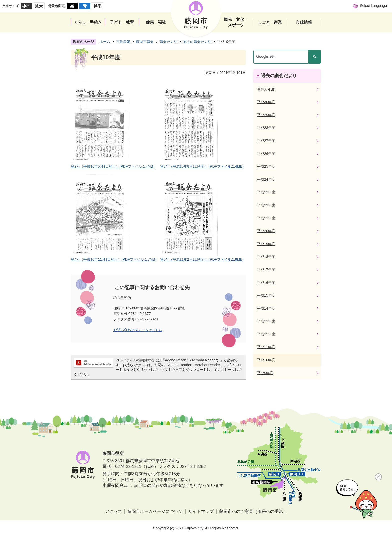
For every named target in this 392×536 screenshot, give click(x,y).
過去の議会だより (197, 42)
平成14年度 (266, 308)
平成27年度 (266, 141)
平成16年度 (266, 283)
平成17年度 (266, 270)
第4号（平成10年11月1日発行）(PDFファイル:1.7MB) (114, 259)
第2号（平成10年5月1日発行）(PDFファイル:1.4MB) (113, 166)
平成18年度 (266, 257)
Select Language (373, 6)
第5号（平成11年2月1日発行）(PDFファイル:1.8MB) (202, 259)
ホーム (105, 42)
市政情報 (123, 42)
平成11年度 (266, 347)
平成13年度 (266, 321)
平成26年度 (266, 154)
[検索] (282, 57)
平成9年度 (265, 373)
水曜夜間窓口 (115, 486)
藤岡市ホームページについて (155, 512)
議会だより (168, 42)
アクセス (113, 512)
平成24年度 (266, 179)
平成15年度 (266, 295)
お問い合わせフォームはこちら (138, 330)
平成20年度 (266, 231)
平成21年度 (266, 218)
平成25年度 (266, 166)
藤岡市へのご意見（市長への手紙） (253, 512)
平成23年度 (266, 192)
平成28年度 (266, 128)
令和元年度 (266, 89)
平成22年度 (266, 205)
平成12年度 (266, 334)
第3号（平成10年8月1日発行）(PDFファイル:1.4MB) (202, 166)
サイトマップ (201, 512)
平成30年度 (266, 102)
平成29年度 (266, 115)
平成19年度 (266, 244)
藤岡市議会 (145, 42)
